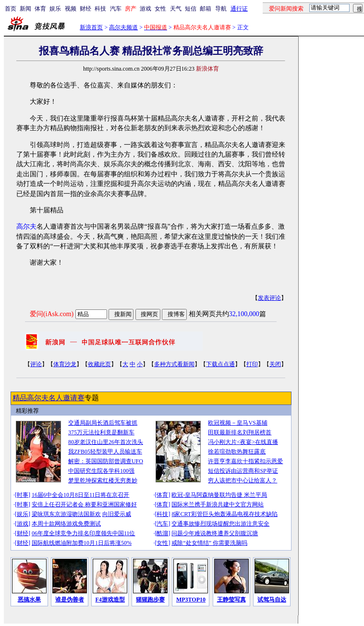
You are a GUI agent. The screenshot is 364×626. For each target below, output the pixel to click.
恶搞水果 (29, 600)
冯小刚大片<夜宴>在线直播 (243, 442)
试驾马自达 (272, 600)
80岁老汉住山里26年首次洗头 (106, 442)
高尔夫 (26, 227)
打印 (252, 364)
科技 (100, 9)
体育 (40, 9)
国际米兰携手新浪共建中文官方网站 (218, 504)
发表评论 (269, 298)
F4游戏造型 (110, 600)
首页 (11, 9)
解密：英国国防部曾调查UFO (106, 461)
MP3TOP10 (191, 600)
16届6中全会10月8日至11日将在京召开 (81, 495)
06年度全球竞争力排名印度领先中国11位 (84, 533)
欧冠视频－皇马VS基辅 (237, 423)
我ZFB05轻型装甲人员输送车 (105, 452)
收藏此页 (99, 364)
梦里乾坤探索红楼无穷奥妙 (103, 480)
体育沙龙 (65, 364)
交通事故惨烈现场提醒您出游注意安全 (220, 524)
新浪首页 (91, 27)
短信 (191, 9)
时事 (23, 495)
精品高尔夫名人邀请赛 (49, 398)
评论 (36, 364)
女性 (160, 9)
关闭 (275, 364)
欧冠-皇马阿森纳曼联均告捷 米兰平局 (219, 495)
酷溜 (162, 533)
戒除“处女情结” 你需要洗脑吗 (209, 543)
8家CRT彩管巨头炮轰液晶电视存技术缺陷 (224, 514)
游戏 (146, 9)
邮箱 (206, 9)
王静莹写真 (231, 600)
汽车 (116, 9)
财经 (85, 9)
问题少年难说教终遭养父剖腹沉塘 (215, 533)
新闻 (25, 9)
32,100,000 (244, 314)
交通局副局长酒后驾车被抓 (103, 423)
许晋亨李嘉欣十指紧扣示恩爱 (245, 461)
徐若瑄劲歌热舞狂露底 (237, 452)
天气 (176, 9)
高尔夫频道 (123, 27)
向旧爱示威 (117, 514)
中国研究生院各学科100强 (101, 471)
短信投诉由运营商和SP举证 (243, 471)
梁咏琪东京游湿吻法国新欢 (66, 514)
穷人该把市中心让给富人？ (243, 480)
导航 (221, 9)
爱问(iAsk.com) (52, 314)
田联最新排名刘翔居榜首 (240, 432)
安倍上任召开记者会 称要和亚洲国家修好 (84, 504)
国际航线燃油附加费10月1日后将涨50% (82, 543)
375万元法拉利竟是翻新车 (101, 432)
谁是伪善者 (70, 600)
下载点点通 (220, 364)
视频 (71, 9)
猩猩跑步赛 (150, 600)
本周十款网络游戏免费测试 (66, 524)
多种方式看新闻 (174, 364)
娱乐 (55, 9)
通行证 (239, 9)
